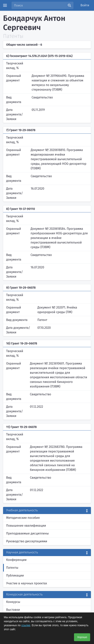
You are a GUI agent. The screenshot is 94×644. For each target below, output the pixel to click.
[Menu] (5, 5)
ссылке (26, 625)
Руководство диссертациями (27, 541)
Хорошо (82, 637)
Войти (85, 5)
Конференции (16, 560)
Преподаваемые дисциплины (27, 533)
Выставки (13, 610)
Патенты (12, 568)
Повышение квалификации (26, 526)
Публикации (15, 575)
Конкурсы (13, 602)
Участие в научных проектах (27, 583)
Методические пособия (23, 518)
